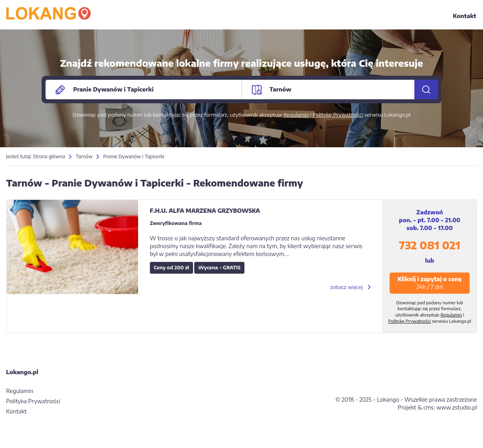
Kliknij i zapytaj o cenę (429, 283)
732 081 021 (430, 245)
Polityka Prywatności (33, 401)
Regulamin (296, 115)
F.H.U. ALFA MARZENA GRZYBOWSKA (205, 211)
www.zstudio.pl (457, 407)
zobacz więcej (346, 287)
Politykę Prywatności (338, 115)
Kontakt (464, 16)
